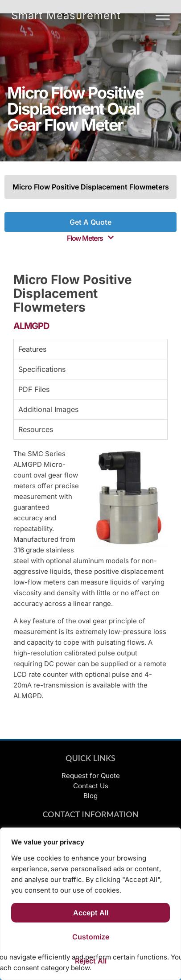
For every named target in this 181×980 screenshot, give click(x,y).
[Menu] (163, 15)
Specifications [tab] (42, 369)
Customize (91, 937)
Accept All (91, 913)
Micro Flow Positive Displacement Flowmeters (91, 187)
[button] (90, 238)
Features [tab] (32, 349)
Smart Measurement (66, 15)
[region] (90, 904)
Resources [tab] (36, 429)
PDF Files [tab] (34, 389)
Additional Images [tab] (48, 409)
